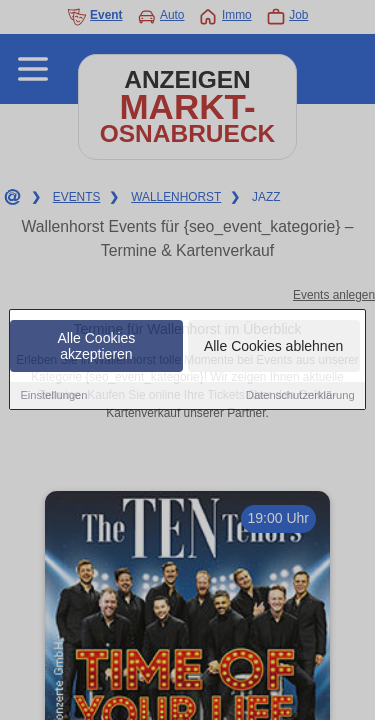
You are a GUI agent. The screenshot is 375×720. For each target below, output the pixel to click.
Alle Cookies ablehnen (273, 348)
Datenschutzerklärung (300, 397)
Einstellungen (53, 397)
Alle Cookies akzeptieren (97, 348)
